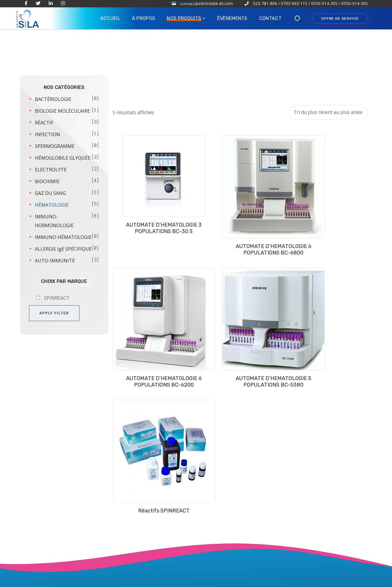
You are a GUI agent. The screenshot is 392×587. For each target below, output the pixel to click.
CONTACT (139, 466)
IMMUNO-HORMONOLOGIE (54, 221)
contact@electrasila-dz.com (309, 561)
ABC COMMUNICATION (189, 580)
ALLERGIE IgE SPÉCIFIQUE (63, 249)
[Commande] (328, 112)
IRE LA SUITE (52, 501)
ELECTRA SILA (70, 580)
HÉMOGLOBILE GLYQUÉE (63, 158)
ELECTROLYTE (51, 170)
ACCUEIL (138, 421)
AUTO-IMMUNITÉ (55, 261)
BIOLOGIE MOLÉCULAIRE (62, 111)
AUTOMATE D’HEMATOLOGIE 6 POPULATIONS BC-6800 (207, 210)
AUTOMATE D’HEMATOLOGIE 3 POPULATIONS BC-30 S (141, 210)
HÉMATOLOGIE (52, 205)
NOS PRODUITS (146, 443)
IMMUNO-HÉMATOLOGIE (63, 237)
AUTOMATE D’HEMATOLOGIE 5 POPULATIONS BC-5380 (339, 210)
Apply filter (54, 313)
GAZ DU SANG (50, 193)
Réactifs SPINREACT (141, 300)
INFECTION (47, 134)
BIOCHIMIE (47, 181)
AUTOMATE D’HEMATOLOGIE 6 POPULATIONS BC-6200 (273, 210)
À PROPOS (140, 432)
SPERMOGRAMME (55, 146)
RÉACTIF (44, 123)
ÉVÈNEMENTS (144, 455)
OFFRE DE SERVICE (340, 18)
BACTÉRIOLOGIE (53, 99)
